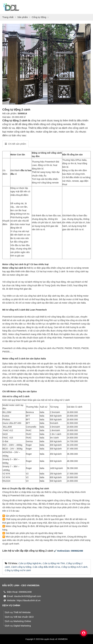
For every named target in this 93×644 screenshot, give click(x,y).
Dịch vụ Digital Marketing (18, 626)
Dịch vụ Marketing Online (18, 621)
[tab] (15, 144)
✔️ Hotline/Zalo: (62, 551)
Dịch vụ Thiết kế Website (18, 612)
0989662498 (77, 551)
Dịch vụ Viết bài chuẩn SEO (19, 617)
